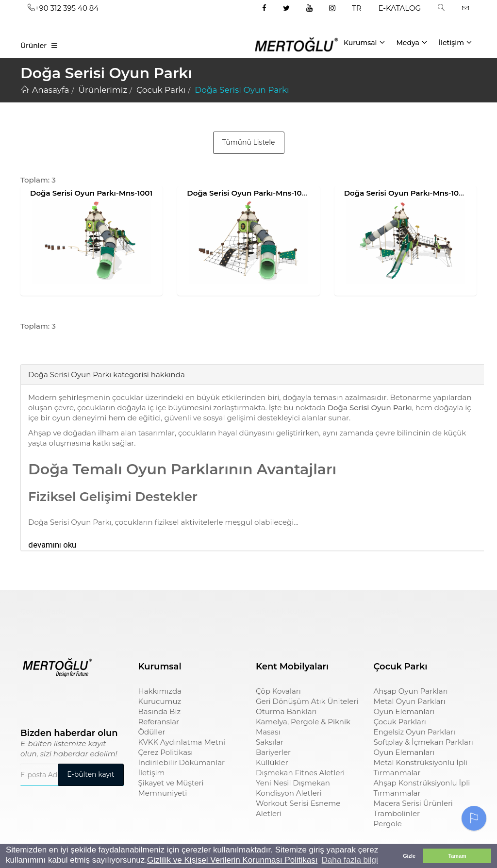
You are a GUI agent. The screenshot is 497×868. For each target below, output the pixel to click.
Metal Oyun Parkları (410, 701)
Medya (411, 42)
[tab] (28, 350)
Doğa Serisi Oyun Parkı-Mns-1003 (406, 193)
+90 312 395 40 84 (63, 8)
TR (356, 8)
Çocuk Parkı (43, 611)
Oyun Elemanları (404, 711)
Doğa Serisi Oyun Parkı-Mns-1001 (91, 193)
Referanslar (159, 722)
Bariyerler (273, 752)
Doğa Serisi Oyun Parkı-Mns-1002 (249, 193)
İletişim (455, 42)
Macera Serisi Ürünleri (413, 803)
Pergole (388, 824)
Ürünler (33, 46)
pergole (388, 611)
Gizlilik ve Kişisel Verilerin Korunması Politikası (232, 860)
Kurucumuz (160, 701)
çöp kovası (158, 611)
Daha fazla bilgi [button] (350, 860)
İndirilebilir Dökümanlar (182, 762)
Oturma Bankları (286, 711)
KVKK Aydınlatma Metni (182, 742)
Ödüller (152, 732)
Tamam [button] (457, 856)
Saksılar (270, 742)
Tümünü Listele (249, 142)
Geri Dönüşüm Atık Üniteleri (307, 701)
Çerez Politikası (166, 752)
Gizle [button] (409, 856)
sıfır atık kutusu (285, 611)
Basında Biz (160, 711)
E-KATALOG (400, 8)
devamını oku (52, 545)
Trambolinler (397, 813)
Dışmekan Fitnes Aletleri (300, 773)
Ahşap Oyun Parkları (411, 691)
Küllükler (272, 762)
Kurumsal (364, 42)
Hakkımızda (160, 691)
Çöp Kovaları (278, 691)
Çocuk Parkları (400, 722)
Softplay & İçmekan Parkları (423, 742)
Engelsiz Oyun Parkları (414, 732)
